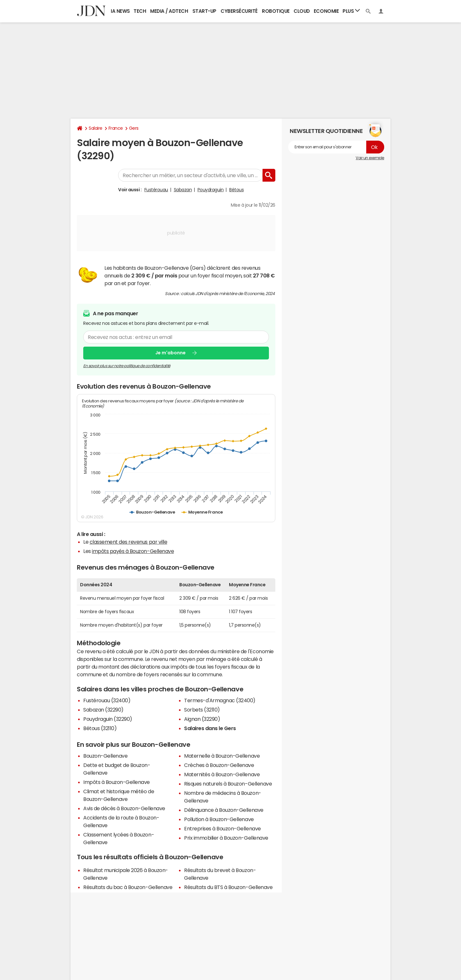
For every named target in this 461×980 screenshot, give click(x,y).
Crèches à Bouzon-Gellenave (219, 765)
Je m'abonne (170, 353)
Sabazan (183, 190)
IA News (120, 11)
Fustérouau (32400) (107, 700)
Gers (134, 128)
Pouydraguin (211, 190)
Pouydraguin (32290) (108, 719)
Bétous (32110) (100, 728)
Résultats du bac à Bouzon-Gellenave (128, 887)
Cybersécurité (239, 11)
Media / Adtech (169, 11)
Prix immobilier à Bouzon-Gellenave (226, 838)
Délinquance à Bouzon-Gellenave (224, 810)
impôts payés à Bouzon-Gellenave (133, 551)
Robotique (276, 11)
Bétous (236, 190)
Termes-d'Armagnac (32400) (220, 700)
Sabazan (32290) (103, 710)
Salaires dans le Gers (210, 728)
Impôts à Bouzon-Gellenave (117, 782)
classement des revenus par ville (129, 542)
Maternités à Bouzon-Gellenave (222, 774)
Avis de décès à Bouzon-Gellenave (124, 808)
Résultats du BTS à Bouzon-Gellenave (228, 887)
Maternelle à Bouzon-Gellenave (222, 756)
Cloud (302, 11)
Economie (326, 11)
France (116, 128)
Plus (351, 11)
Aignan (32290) (202, 719)
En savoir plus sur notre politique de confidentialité (127, 366)
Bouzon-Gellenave (105, 756)
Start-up (204, 11)
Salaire (96, 128)
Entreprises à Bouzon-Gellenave (222, 828)
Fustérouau (156, 190)
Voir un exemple (370, 158)
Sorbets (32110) (202, 710)
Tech (140, 11)
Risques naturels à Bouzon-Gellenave (228, 784)
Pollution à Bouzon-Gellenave (219, 819)
